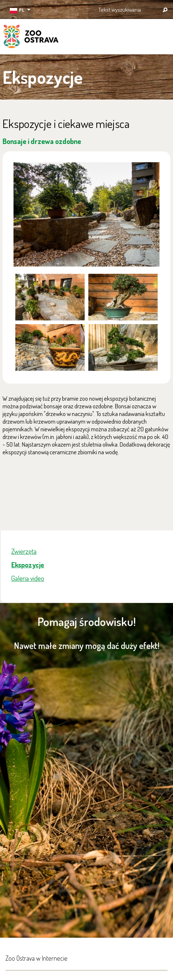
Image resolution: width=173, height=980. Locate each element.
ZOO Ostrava (31, 38)
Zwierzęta (24, 551)
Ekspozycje (28, 565)
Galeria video (28, 578)
